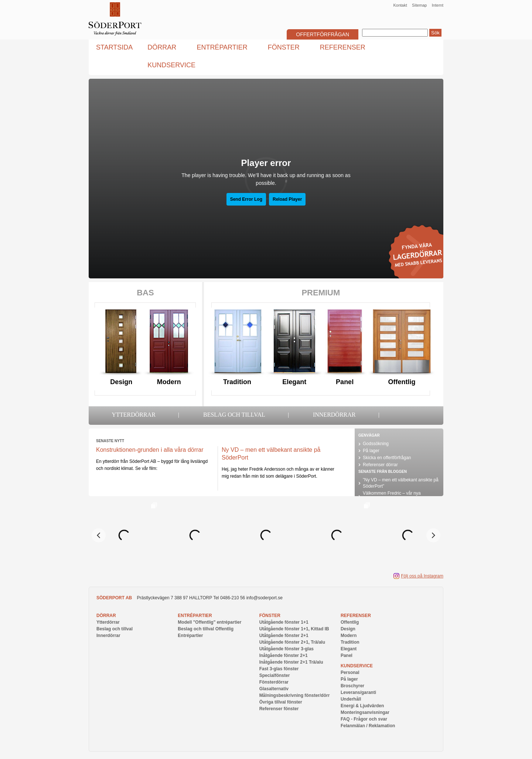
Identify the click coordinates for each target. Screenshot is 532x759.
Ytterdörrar (134, 415)
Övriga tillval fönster (281, 702)
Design (121, 382)
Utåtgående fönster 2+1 (284, 636)
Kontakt (400, 5)
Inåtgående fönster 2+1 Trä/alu (291, 662)
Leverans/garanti (358, 692)
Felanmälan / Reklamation (368, 726)
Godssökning (376, 444)
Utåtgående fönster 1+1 (284, 622)
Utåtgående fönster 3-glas (287, 649)
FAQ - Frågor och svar (364, 719)
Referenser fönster (279, 709)
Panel (345, 382)
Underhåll (351, 699)
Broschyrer (352, 686)
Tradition (237, 382)
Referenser (356, 616)
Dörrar (106, 616)
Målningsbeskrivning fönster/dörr (295, 695)
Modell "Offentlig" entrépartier (209, 622)
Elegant (294, 382)
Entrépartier (195, 616)
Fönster (270, 616)
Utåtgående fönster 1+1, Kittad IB (294, 629)
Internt (438, 5)
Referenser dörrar (380, 465)
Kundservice (357, 666)
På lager (371, 451)
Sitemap (419, 5)
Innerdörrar (334, 415)
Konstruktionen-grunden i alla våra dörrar (150, 450)
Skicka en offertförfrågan (387, 458)
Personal (350, 672)
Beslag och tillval (234, 415)
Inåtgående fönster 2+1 (284, 655)
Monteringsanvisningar (365, 712)
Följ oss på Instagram (422, 576)
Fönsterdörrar (274, 682)
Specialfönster (275, 675)
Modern (169, 382)
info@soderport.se (265, 598)
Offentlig (402, 382)
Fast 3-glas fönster (279, 669)
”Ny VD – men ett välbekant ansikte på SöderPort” (401, 483)
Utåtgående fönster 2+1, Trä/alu (292, 642)
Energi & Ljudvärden (362, 706)
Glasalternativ (274, 689)
